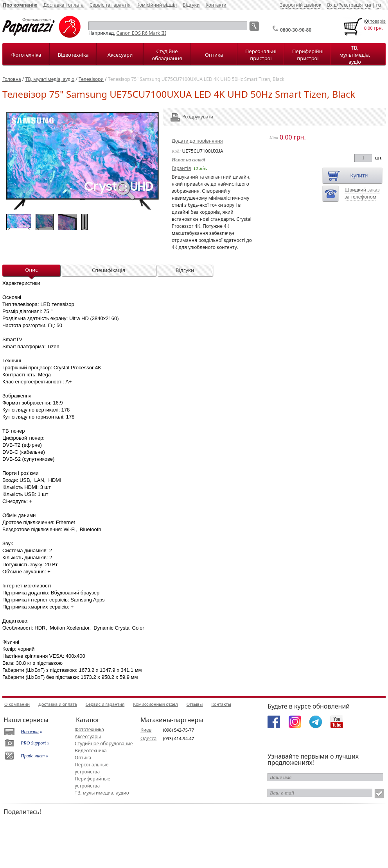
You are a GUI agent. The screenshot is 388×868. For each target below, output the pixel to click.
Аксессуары (88, 736)
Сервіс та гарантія (110, 5)
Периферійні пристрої (308, 55)
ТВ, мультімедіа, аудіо (355, 55)
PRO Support (33, 743)
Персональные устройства (92, 768)
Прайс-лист (33, 756)
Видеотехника (91, 751)
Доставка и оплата (58, 704)
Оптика (214, 55)
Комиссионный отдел (155, 704)
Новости (30, 732)
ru (378, 5)
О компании (17, 704)
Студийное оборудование (104, 744)
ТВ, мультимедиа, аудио (102, 793)
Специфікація (109, 270)
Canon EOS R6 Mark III (141, 33)
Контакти (216, 5)
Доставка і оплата (64, 5)
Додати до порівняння (197, 141)
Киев (146, 730)
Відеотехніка (73, 55)
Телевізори (91, 79)
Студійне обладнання (167, 55)
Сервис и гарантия (105, 704)
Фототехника (89, 729)
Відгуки (191, 5)
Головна (12, 79)
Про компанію (20, 5)
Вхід (332, 5)
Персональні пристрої (261, 55)
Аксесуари (120, 55)
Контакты (221, 704)
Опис (31, 270)
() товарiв (375, 21)
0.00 (368, 28)
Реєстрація (350, 5)
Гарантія (181, 168)
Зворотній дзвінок (301, 5)
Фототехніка (26, 55)
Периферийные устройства (93, 782)
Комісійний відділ (157, 5)
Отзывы (195, 704)
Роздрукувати (187, 117)
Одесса (148, 738)
